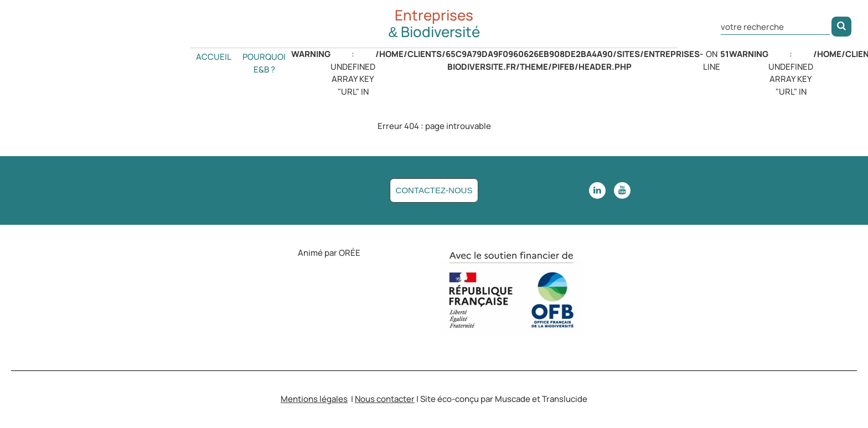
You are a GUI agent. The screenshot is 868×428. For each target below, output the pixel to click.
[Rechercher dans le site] (775, 26)
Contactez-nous (434, 190)
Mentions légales (314, 399)
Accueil (214, 57)
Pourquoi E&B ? (264, 63)
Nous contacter (385, 399)
